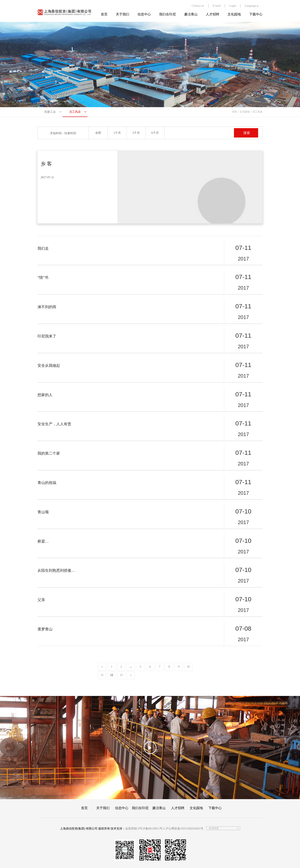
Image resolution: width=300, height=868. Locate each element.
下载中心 (256, 14)
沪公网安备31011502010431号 (184, 829)
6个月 (155, 133)
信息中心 (144, 14)
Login (233, 6)
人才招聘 (212, 14)
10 (188, 667)
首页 (104, 14)
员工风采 (75, 112)
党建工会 (50, 112)
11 (102, 675)
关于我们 (122, 14)
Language (251, 6)
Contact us (198, 6)
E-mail (217, 6)
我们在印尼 (167, 14)
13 (121, 675)
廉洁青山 (191, 14)
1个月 (117, 133)
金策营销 (131, 829)
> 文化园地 (244, 112)
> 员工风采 (256, 112)
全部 (98, 133)
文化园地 (234, 14)
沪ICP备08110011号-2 (151, 829)
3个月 (136, 133)
